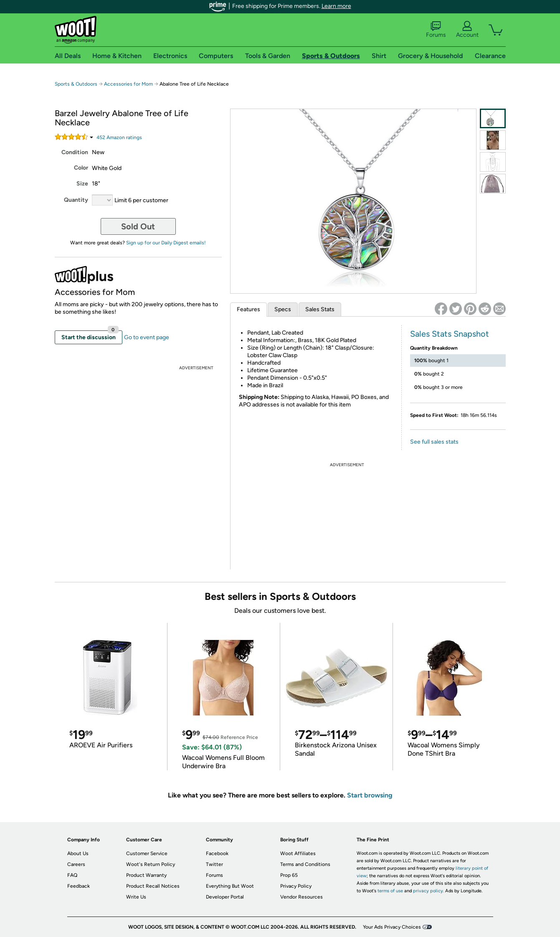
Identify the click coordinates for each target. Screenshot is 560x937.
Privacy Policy (296, 886)
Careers (76, 864)
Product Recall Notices (153, 886)
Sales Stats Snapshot (450, 334)
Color (81, 168)
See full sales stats (434, 442)
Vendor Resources (302, 897)
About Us (78, 853)
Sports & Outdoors (76, 84)
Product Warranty (146, 875)
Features (248, 309)
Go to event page (147, 337)
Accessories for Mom (128, 84)
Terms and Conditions (305, 864)
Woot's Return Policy (151, 864)
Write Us (136, 897)
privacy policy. (428, 891)
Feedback (79, 886)
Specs (283, 309)
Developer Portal (225, 897)
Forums (436, 30)
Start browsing (370, 795)
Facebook (217, 853)
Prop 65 (289, 875)
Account (467, 30)
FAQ (72, 875)
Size (82, 184)
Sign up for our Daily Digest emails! (166, 243)
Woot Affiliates (298, 853)
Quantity (76, 200)
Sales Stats (320, 309)
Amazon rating (119, 137)
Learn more (336, 6)
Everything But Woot (230, 886)
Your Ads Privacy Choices (392, 927)
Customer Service (147, 853)
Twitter (214, 864)
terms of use (390, 891)
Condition (75, 152)
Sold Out (138, 226)
